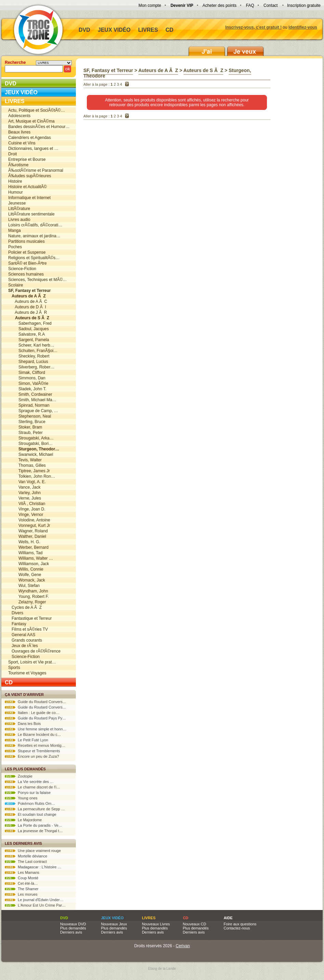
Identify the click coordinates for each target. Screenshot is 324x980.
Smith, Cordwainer (30, 394)
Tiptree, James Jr (29, 471)
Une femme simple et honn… (36, 729)
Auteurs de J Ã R (28, 312)
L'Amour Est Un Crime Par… (35, 905)
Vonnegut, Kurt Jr (29, 526)
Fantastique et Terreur (30, 618)
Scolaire (16, 285)
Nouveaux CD (194, 924)
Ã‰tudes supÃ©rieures (30, 176)
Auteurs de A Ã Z (158, 70)
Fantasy (17, 624)
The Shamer (22, 889)
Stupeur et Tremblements (32, 751)
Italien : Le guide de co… (32, 713)
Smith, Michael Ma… (32, 400)
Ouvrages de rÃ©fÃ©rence (34, 651)
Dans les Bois (23, 724)
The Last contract (26, 862)
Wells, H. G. (24, 542)
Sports (14, 668)
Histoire (15, 181)
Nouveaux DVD (73, 924)
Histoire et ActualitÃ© (28, 187)
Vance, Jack (24, 487)
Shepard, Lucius (28, 362)
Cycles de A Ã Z (25, 607)
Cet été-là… (21, 883)
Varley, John (24, 493)
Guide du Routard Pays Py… (35, 718)
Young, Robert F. (29, 597)
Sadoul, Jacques (29, 329)
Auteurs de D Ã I (27, 307)
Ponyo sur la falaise (28, 793)
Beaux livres (19, 132)
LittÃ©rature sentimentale (31, 214)
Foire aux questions (240, 924)
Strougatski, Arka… (31, 438)
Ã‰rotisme (18, 165)
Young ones (21, 798)
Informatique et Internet (29, 198)
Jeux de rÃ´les (23, 646)
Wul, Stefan (24, 586)
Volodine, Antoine (29, 520)
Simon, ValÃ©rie (28, 383)
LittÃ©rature (19, 209)
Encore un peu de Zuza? (32, 756)
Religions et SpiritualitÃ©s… (34, 258)
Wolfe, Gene (25, 575)
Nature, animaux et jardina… (34, 236)
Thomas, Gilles (27, 465)
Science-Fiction (22, 269)
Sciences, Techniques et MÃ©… (37, 280)
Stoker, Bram (25, 427)
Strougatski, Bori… (30, 444)
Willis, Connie (26, 569)
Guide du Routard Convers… (36, 702)
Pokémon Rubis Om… (30, 803)
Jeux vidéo (114, 30)
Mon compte (150, 5)
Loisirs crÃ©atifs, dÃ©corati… (35, 225)
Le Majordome (23, 820)
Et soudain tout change (31, 814)
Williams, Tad (25, 553)
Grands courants (25, 640)
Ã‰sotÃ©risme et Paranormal (36, 170)
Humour (16, 192)
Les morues (21, 894)
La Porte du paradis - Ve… (33, 825)
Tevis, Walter (25, 460)
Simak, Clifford (27, 373)
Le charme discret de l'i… (32, 787)
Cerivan (183, 946)
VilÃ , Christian (27, 504)
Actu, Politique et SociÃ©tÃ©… (37, 110)
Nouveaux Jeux (114, 924)
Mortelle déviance (26, 856)
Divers (16, 613)
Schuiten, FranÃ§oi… (33, 351)
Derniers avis (71, 932)
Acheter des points (220, 5)
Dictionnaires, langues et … (33, 149)
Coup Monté (22, 878)
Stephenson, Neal (30, 416)
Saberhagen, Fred (30, 323)
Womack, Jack (27, 580)
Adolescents (19, 116)
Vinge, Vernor (26, 515)
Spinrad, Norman (29, 405)
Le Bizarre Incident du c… (33, 734)
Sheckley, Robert (29, 356)
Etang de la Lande (162, 969)
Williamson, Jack (29, 564)
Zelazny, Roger (27, 602)
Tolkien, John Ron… (32, 476)
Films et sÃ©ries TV (28, 629)
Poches (15, 247)
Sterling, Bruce (27, 422)
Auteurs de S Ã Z (204, 70)
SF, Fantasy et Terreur (108, 70)
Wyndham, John (28, 591)
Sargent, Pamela (29, 340)
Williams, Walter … (31, 558)
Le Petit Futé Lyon (26, 740)
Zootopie (19, 776)
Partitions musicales (26, 241)
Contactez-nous (237, 928)
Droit (12, 154)
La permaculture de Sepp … (35, 809)
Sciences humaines (26, 274)
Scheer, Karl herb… (31, 345)
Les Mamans (22, 872)
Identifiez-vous (303, 27)
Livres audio (19, 220)
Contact (271, 5)
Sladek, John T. (27, 389)
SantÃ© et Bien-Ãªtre (28, 263)
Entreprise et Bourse (27, 159)
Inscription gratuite (304, 5)
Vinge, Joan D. (27, 509)
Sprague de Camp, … (33, 411)
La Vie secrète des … (29, 782)
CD (169, 30)
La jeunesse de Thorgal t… (34, 831)
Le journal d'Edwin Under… (34, 900)
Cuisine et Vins (22, 143)
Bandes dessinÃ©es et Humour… (39, 127)
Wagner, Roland (28, 531)
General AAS (22, 635)
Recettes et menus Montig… (35, 745)
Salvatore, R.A (26, 334)
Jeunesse (17, 203)
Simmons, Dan (27, 378)
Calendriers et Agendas (30, 138)
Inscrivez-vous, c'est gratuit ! (253, 27)
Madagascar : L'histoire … (33, 867)
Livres (148, 30)
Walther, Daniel (27, 536)
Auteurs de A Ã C (28, 302)
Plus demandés (73, 928)
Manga (15, 230)
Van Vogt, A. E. (27, 482)
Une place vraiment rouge (33, 851)
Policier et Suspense (27, 252)
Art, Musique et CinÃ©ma (31, 121)
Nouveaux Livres (156, 924)
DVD (84, 30)
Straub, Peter (25, 433)
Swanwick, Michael (31, 454)
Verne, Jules (25, 498)
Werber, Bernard (28, 547)
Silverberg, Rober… (31, 367)
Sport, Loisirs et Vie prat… (32, 662)
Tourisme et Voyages (27, 673)
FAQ (250, 5)
